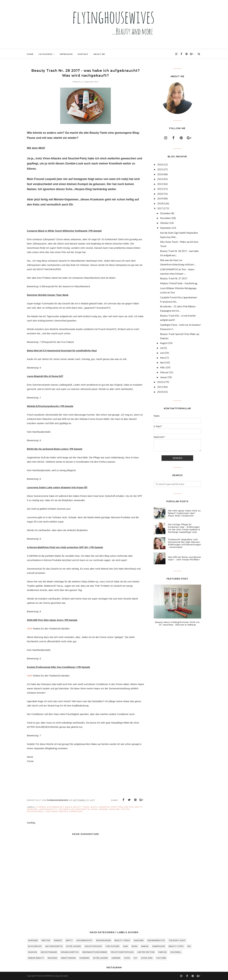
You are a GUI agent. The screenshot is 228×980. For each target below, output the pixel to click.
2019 (160, 199)
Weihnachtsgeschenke (95, 952)
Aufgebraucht (56, 807)
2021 (160, 189)
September (166, 228)
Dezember (165, 213)
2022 (160, 184)
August (164, 343)
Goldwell (176, 952)
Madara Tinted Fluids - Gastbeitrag (179, 283)
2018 (160, 203)
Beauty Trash (81, 807)
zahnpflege (76, 811)
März (163, 367)
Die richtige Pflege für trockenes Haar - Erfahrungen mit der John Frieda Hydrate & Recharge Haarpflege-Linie (184, 528)
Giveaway (84, 958)
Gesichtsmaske (49, 952)
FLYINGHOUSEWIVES (44, 976)
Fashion (33, 952)
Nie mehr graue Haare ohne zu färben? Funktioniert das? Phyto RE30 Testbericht (184, 513)
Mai (162, 358)
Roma (94, 809)
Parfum (162, 952)
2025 (160, 169)
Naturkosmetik (81, 809)
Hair (126, 946)
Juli (162, 348)
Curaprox (104, 807)
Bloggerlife (35, 946)
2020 (160, 194)
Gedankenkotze (156, 940)
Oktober (165, 223)
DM (189, 946)
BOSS (94, 807)
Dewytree (117, 807)
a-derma (41, 807)
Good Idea (147, 958)
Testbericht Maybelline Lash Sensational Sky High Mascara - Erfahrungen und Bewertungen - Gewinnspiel (184, 543)
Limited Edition (146, 952)
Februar (164, 372)
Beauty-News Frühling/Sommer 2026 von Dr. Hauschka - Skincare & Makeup (177, 623)
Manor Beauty (36, 958)
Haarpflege (159, 946)
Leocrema (64, 809)
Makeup (58, 940)
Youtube (161, 958)
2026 (160, 164)
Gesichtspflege (93, 946)
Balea (69, 807)
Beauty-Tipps (176, 946)
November (166, 218)
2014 (160, 392)
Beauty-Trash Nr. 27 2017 (174, 278)
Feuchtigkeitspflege (122, 952)
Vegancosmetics (70, 952)
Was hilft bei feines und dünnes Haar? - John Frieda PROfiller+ (184, 558)
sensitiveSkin (68, 958)
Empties (129, 807)
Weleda (63, 811)
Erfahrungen (104, 940)
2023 (160, 179)
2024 (160, 174)
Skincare (114, 809)
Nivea (135, 946)
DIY (136, 958)
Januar (164, 377)
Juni (162, 353)
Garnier (116, 958)
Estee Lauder (74, 946)
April (163, 362)
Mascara (52, 958)
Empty (138, 807)
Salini (66, 976)
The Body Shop (177, 940)
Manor (145, 946)
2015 (160, 387)
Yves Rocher (112, 946)
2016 (160, 382)
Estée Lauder (101, 958)
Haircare (32, 809)
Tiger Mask (51, 811)
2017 (160, 208)
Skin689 (103, 809)
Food (127, 958)
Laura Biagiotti (48, 809)
